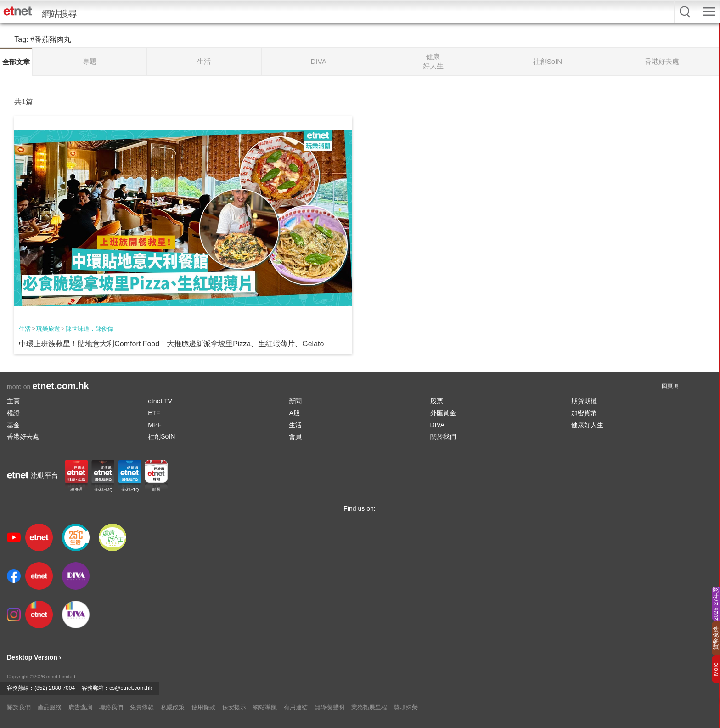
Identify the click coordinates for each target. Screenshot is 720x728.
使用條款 (203, 707)
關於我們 (443, 436)
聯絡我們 (111, 707)
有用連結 (296, 707)
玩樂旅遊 (48, 329)
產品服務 (50, 707)
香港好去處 (23, 436)
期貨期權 (584, 401)
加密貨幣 (584, 413)
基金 (13, 425)
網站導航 (265, 707)
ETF (154, 413)
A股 (294, 413)
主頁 (13, 401)
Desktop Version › (34, 657)
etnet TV (160, 401)
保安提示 (234, 707)
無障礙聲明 (329, 707)
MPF (155, 425)
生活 (25, 329)
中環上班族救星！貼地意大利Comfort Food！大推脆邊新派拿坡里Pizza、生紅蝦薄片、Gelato (171, 344)
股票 (437, 401)
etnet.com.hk (60, 386)
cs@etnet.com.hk (131, 688)
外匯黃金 (443, 413)
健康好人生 (587, 425)
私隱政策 (173, 707)
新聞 (295, 401)
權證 (13, 413)
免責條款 (142, 707)
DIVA (438, 425)
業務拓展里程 (369, 707)
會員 (295, 436)
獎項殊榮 (406, 707)
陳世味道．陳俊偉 (90, 329)
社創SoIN (161, 436)
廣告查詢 (80, 707)
